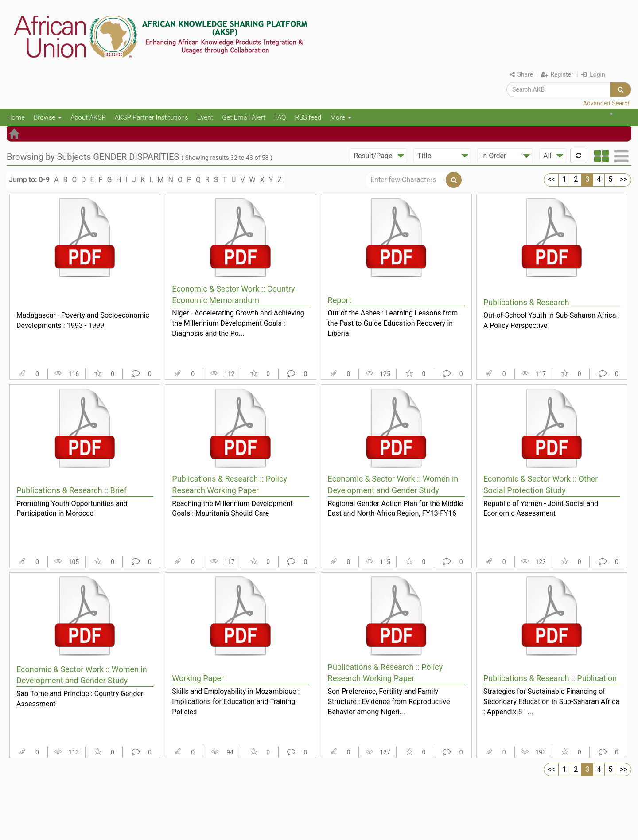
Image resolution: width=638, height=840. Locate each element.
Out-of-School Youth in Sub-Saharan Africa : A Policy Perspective (551, 320)
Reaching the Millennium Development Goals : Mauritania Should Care (232, 509)
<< (551, 179)
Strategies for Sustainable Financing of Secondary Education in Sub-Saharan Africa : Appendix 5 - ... (551, 701)
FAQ (280, 117)
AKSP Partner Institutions (152, 117)
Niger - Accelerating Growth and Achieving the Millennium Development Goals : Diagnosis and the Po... (238, 323)
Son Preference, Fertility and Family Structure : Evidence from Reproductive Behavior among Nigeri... (389, 701)
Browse (48, 117)
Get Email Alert (244, 117)
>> (624, 179)
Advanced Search (607, 103)
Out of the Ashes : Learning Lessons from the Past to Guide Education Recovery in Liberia (393, 323)
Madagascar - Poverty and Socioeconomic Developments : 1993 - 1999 (83, 320)
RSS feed (308, 117)
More (341, 117)
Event (205, 117)
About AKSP (88, 117)
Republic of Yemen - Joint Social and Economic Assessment (541, 509)
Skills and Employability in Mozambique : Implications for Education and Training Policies (236, 701)
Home (16, 117)
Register (557, 74)
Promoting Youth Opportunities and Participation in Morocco (72, 509)
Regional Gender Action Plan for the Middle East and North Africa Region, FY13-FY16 (395, 509)
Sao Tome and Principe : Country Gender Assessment (80, 699)
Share (521, 74)
